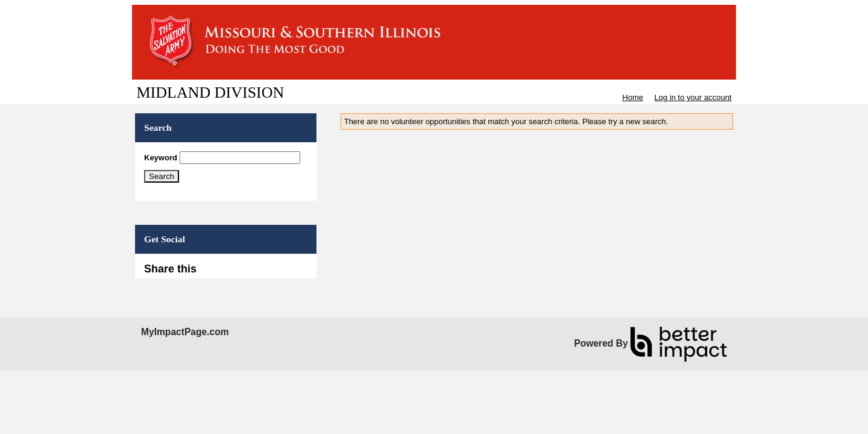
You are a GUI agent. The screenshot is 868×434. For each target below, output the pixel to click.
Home (633, 97)
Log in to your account (693, 97)
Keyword (161, 158)
